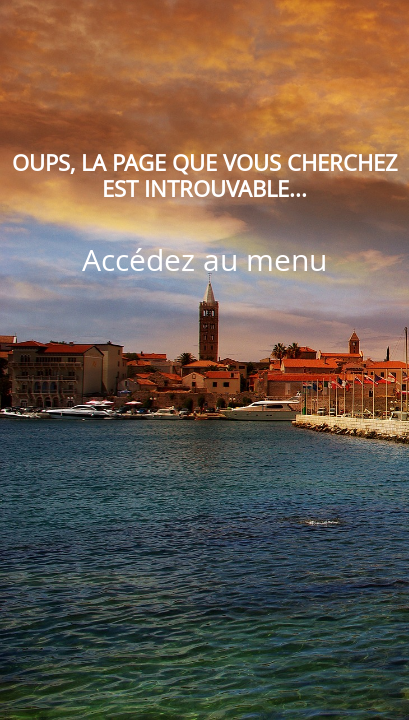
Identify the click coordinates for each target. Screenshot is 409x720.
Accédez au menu (204, 260)
